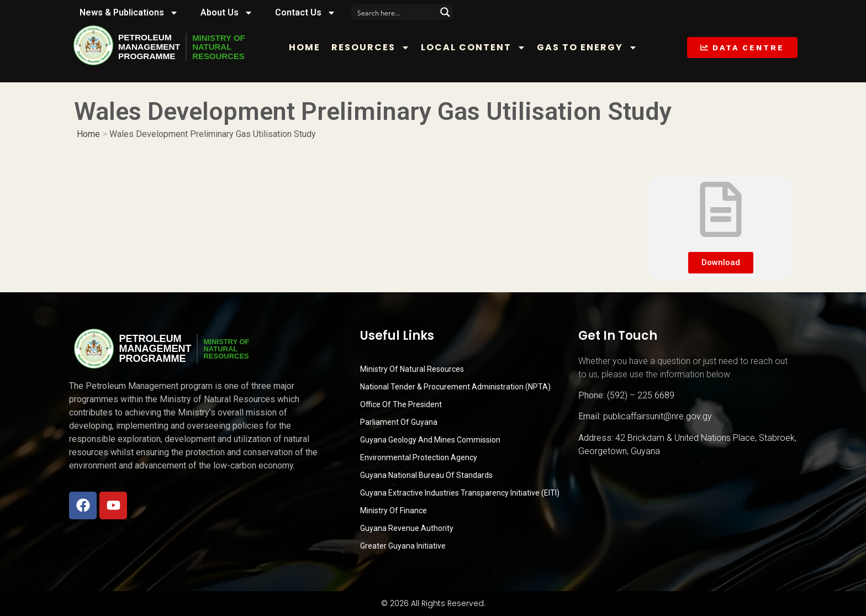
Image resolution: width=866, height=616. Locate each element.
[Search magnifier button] (445, 12)
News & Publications (129, 13)
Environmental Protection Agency (419, 457)
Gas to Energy (590, 48)
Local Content (477, 48)
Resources (374, 48)
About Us (227, 13)
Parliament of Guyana (399, 422)
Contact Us (305, 13)
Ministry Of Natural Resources (412, 369)
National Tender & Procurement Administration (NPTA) (455, 387)
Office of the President (401, 404)
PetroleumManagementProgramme (150, 47)
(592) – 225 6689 (641, 395)
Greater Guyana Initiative (403, 546)
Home (308, 47)
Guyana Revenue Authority (407, 528)
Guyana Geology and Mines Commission (430, 440)
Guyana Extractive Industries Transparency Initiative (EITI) (460, 493)
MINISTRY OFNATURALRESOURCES (223, 47)
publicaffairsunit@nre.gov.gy (658, 416)
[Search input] (395, 12)
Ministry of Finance (394, 510)
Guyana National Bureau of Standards (426, 475)
